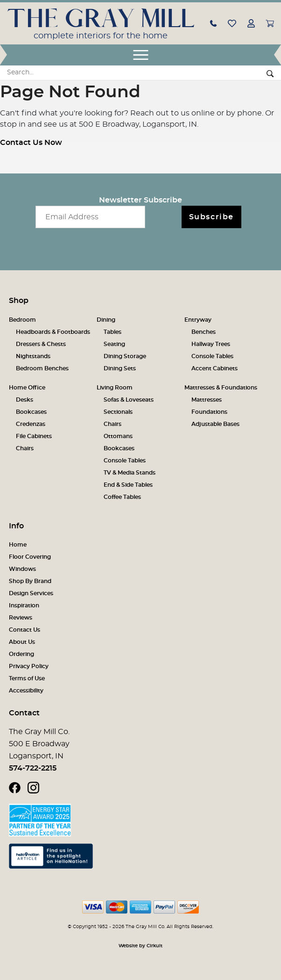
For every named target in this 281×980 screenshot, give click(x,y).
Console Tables (212, 356)
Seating (114, 344)
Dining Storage (125, 356)
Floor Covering (30, 557)
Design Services (31, 593)
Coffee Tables (122, 497)
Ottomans (118, 436)
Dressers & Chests (41, 344)
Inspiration (24, 605)
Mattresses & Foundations (221, 388)
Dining (106, 320)
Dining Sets (120, 368)
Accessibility (26, 691)
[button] (213, 23)
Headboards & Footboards (53, 332)
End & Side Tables (128, 485)
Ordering (21, 654)
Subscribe (211, 217)
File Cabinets (34, 436)
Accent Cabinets (214, 368)
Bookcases (31, 412)
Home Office (27, 388)
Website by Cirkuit (140, 946)
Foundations (209, 412)
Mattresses (207, 400)
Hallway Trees (211, 344)
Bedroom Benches (42, 368)
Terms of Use (27, 678)
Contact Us (25, 630)
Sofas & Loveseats (129, 400)
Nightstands (33, 356)
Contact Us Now (31, 143)
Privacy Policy (29, 666)
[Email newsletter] (90, 217)
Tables (112, 332)
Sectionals (118, 412)
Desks (25, 400)
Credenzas (31, 424)
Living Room (115, 388)
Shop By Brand (30, 581)
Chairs (25, 448)
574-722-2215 (33, 768)
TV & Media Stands (130, 473)
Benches (204, 332)
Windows (22, 569)
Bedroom (22, 320)
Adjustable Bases (215, 424)
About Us (22, 642)
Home (18, 545)
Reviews (21, 618)
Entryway (198, 320)
